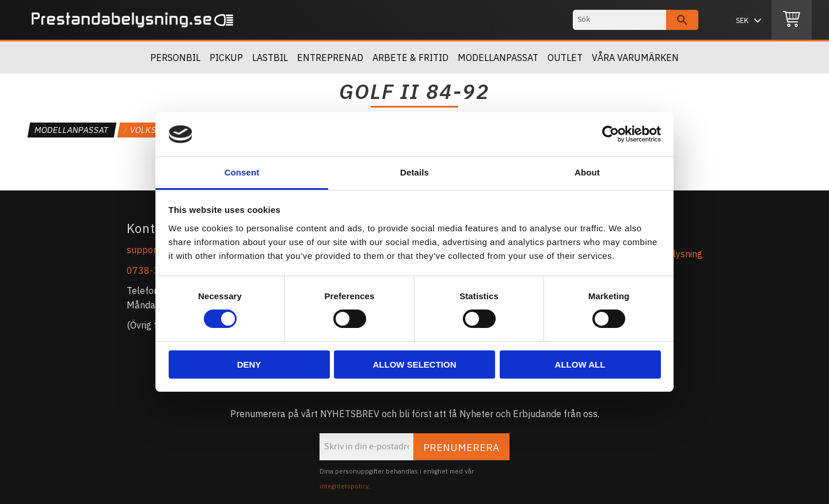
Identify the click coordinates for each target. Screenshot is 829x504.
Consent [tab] (242, 172)
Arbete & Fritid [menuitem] (410, 58)
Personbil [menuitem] (175, 58)
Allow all (580, 364)
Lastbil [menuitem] (270, 58)
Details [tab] (414, 172)
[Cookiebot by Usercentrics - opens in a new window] (611, 134)
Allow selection (415, 364)
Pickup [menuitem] (226, 58)
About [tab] (587, 172)
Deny (249, 364)
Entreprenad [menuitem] (330, 58)
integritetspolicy (344, 486)
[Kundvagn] (792, 20)
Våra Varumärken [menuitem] (635, 58)
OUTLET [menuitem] (565, 58)
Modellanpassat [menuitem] (498, 58)
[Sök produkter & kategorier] (619, 20)
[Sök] (682, 20)
